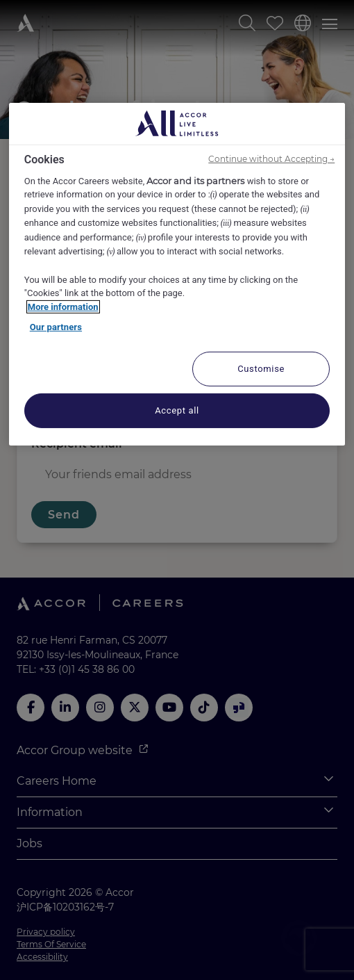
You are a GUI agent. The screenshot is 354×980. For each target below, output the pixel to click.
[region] (177, 273)
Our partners (56, 327)
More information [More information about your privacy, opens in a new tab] (63, 306)
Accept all (177, 410)
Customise (261, 368)
